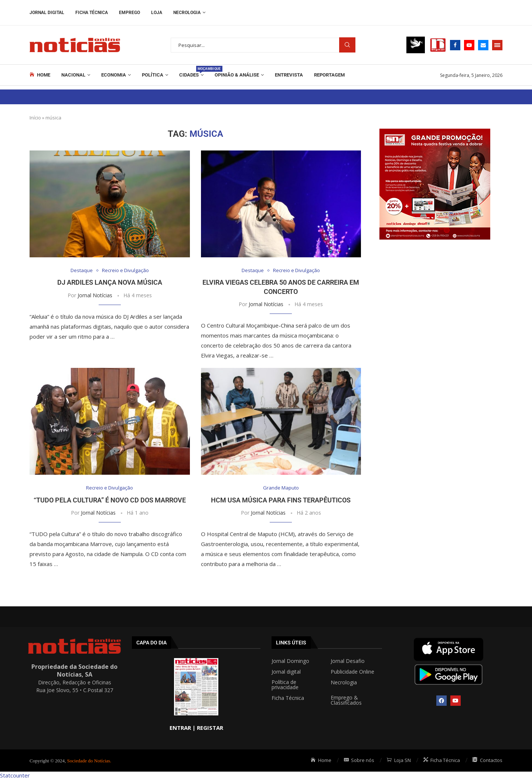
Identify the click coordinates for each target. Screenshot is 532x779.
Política (153, 75)
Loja (157, 13)
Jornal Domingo (290, 661)
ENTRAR (180, 728)
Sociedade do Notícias (89, 761)
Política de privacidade (285, 685)
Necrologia (187, 13)
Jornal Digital (47, 13)
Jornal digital (286, 672)
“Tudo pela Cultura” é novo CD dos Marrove (110, 500)
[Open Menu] (497, 45)
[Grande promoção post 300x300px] (435, 132)
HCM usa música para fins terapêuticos (281, 500)
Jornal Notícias (95, 295)
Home (40, 75)
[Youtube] (469, 45)
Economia (114, 75)
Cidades (191, 72)
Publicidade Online (352, 672)
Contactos (487, 760)
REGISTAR (210, 728)
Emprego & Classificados (346, 700)
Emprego (129, 13)
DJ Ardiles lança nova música (110, 282)
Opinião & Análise (237, 75)
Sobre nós (359, 760)
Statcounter (15, 775)
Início (35, 118)
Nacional (73, 75)
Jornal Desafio (348, 661)
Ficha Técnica (92, 13)
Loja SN (399, 760)
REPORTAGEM (329, 75)
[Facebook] (455, 45)
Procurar (347, 45)
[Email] (483, 45)
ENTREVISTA (289, 75)
